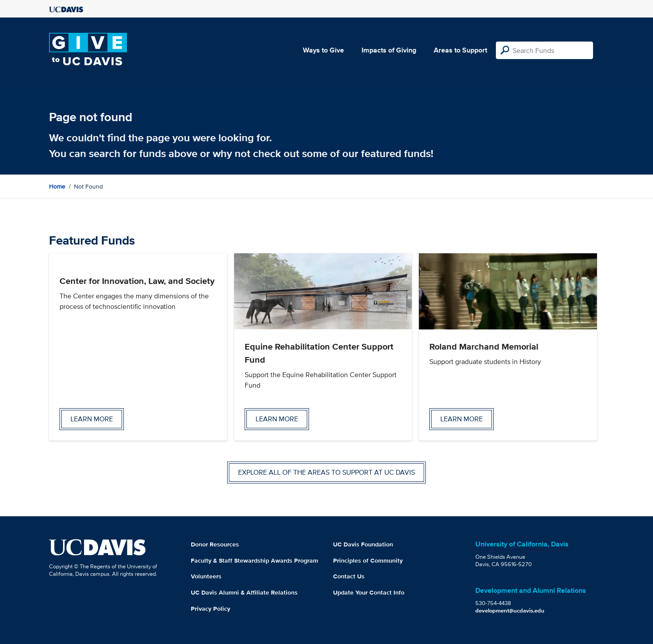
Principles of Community (368, 560)
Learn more (92, 419)
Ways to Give (323, 50)
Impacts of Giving (389, 50)
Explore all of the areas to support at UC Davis (326, 472)
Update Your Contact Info (369, 592)
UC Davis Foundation (363, 544)
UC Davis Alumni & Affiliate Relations (244, 592)
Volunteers (206, 576)
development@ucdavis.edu (510, 611)
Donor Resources (215, 544)
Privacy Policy (211, 609)
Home (57, 186)
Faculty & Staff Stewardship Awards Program (255, 560)
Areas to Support (460, 50)
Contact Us (349, 576)
